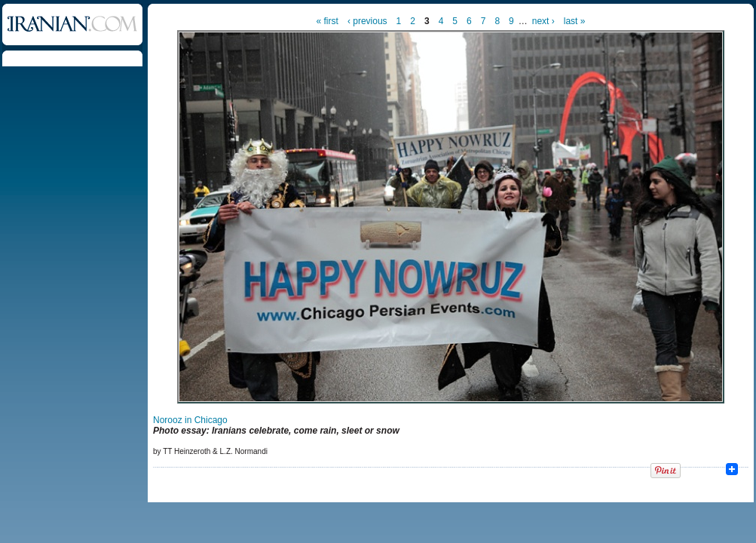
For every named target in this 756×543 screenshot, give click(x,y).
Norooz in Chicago (190, 420)
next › (543, 21)
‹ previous (367, 21)
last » (575, 21)
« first (327, 21)
